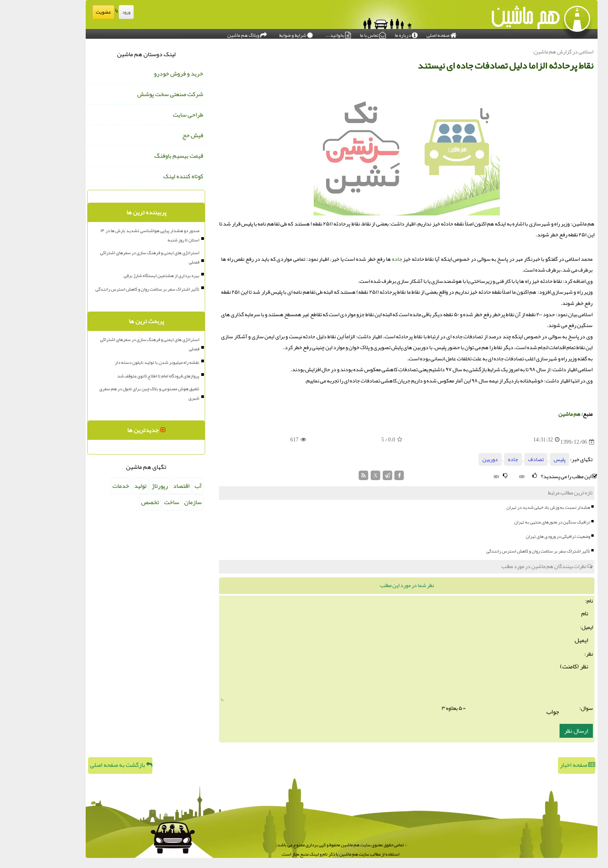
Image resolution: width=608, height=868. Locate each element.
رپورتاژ (122, 486)
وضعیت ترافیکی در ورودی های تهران (520, 536)
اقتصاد (144, 486)
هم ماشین (532, 414)
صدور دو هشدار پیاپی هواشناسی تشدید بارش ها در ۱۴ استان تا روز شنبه (112, 235)
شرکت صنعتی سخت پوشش (133, 94)
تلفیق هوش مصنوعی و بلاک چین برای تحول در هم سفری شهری (112, 393)
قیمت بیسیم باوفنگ (141, 156)
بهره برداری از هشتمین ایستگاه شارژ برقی (124, 276)
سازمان (155, 502)
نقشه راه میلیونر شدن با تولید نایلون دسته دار (119, 362)
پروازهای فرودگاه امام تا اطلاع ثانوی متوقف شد (121, 376)
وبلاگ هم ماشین (209, 33)
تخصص (112, 502)
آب (161, 486)
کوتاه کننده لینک (146, 176)
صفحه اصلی (404, 33)
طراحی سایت (150, 115)
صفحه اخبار (540, 765)
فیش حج (155, 135)
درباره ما (369, 33)
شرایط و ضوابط (258, 33)
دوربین (453, 459)
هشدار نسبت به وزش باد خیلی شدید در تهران (511, 507)
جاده (359, 259)
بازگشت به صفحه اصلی (84, 765)
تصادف (498, 459)
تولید (103, 486)
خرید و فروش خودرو (141, 74)
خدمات (83, 486)
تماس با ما (335, 33)
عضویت (66, 12)
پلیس (522, 459)
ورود (89, 12)
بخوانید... (301, 33)
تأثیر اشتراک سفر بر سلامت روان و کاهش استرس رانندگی (501, 551)
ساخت (134, 502)
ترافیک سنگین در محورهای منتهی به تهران (515, 522)
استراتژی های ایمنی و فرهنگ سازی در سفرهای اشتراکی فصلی (112, 257)
